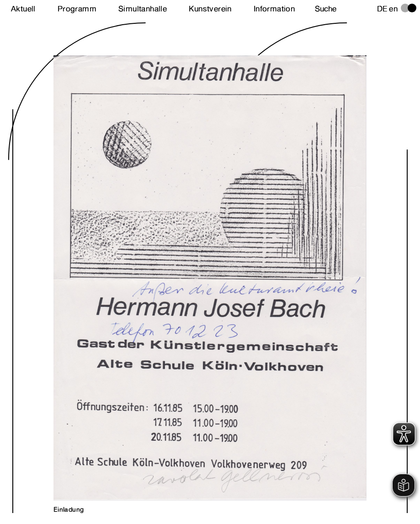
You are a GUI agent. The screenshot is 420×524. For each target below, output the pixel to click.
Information (274, 9)
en (393, 9)
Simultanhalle (143, 9)
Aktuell (23, 9)
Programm (77, 9)
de (382, 9)
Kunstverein (210, 9)
